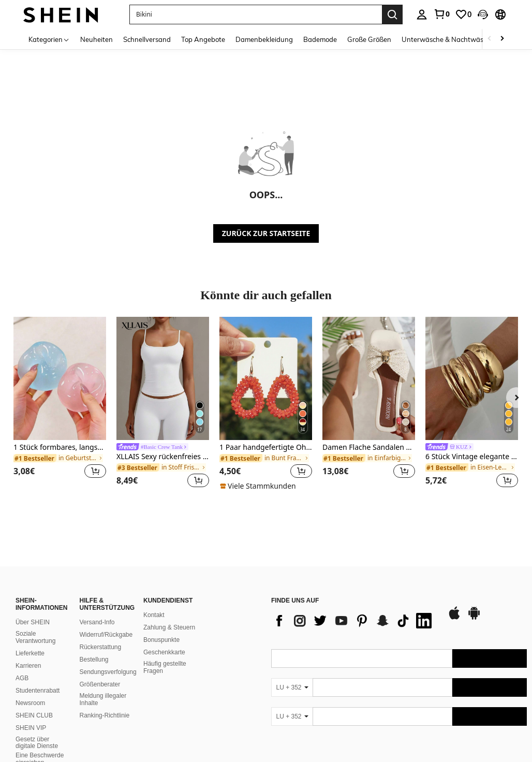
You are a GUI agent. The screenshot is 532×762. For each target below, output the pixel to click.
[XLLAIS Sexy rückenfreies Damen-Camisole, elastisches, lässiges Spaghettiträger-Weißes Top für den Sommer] (163, 378)
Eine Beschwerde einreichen (40, 746)
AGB (22, 666)
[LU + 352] (292, 675)
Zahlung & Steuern (169, 615)
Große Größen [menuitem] (369, 39)
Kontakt (154, 603)
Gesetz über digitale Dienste (37, 730)
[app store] (454, 606)
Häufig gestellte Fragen (165, 655)
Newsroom (30, 691)
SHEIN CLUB (34, 703)
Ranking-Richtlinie (105, 703)
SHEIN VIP (31, 715)
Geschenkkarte (164, 640)
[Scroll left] (490, 39)
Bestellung (94, 647)
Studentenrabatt (38, 678)
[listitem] (60, 404)
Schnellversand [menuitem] (147, 39)
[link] (441, 14)
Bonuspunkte (161, 627)
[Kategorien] (49, 39)
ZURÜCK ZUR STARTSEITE (266, 233)
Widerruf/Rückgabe (106, 622)
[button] (483, 14)
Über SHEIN (33, 610)
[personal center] (422, 14)
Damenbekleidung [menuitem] (264, 39)
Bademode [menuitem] (320, 39)
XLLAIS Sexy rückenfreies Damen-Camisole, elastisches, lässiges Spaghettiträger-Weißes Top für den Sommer (163, 457)
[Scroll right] (502, 39)
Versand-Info (97, 610)
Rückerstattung (101, 635)
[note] (259, 486)
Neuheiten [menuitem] (97, 39)
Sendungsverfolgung (108, 660)
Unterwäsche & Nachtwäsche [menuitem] (448, 39)
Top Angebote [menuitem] (203, 39)
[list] (354, 608)
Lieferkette (30, 641)
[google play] (474, 606)
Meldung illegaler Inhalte (103, 687)
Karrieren (28, 653)
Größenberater (100, 672)
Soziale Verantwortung (35, 625)
